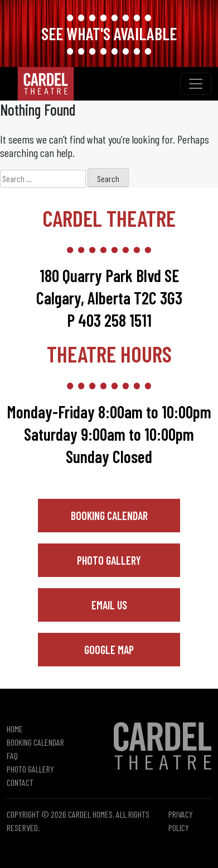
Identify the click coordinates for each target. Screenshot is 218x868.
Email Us (109, 605)
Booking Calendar (109, 516)
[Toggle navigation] (196, 84)
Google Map (109, 650)
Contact (20, 782)
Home (15, 729)
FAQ (12, 755)
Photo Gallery (109, 560)
